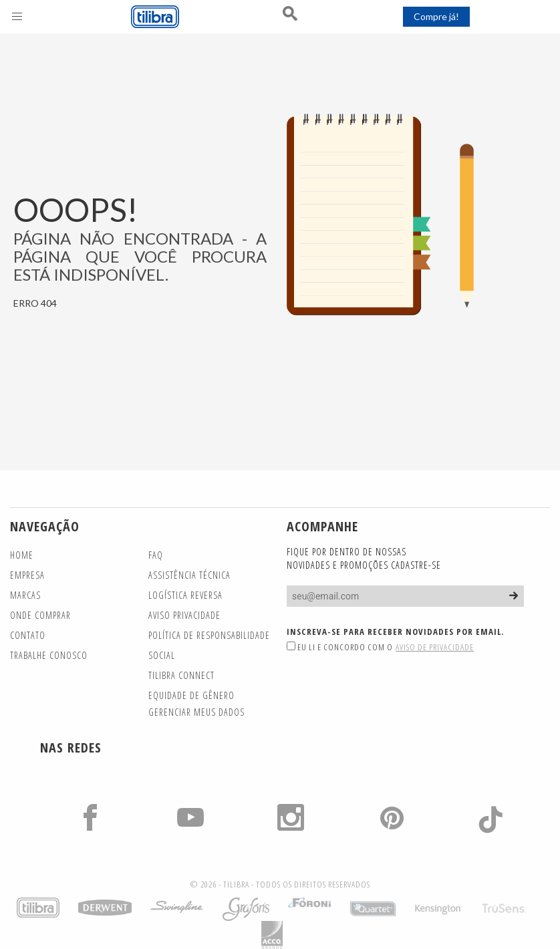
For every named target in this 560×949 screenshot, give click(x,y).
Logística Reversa (185, 595)
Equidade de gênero (191, 695)
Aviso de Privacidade (435, 647)
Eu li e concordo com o (380, 647)
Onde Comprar (40, 615)
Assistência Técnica (189, 575)
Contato (28, 635)
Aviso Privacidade (184, 615)
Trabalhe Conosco (49, 655)
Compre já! (436, 16)
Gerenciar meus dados (196, 712)
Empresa (27, 575)
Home (22, 555)
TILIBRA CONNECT (181, 675)
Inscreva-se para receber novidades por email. (395, 632)
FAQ (156, 555)
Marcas (25, 595)
